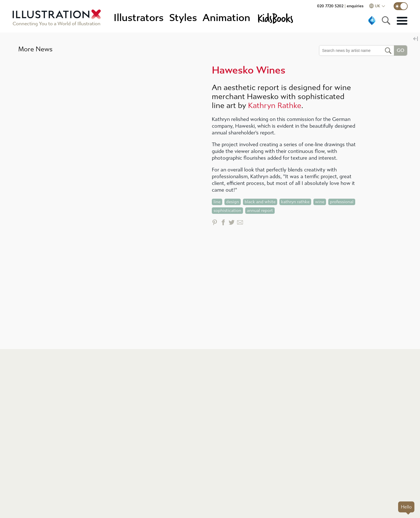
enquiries (355, 6)
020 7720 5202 (330, 6)
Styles (183, 18)
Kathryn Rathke (275, 106)
